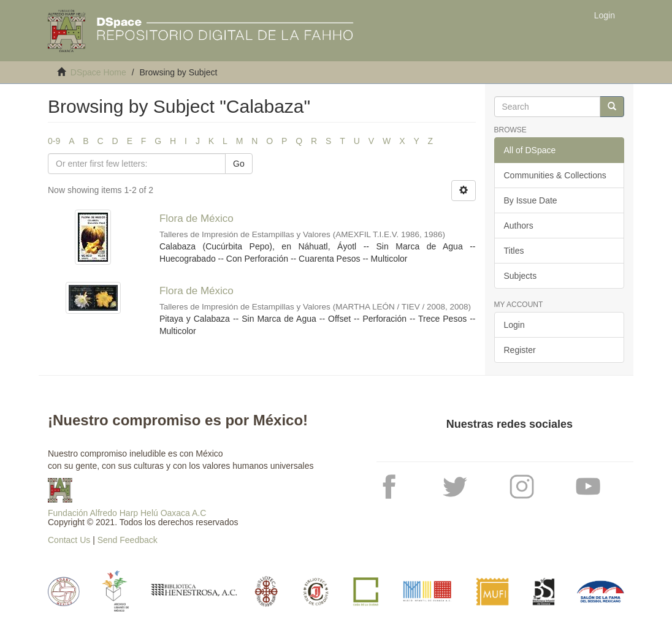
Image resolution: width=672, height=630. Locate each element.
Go (239, 164)
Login (514, 325)
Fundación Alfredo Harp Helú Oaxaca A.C (127, 513)
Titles (514, 251)
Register (520, 350)
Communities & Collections (555, 175)
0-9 (54, 141)
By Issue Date (531, 200)
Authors (519, 226)
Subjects (521, 276)
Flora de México (197, 218)
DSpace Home (98, 72)
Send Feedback (128, 540)
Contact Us (69, 540)
